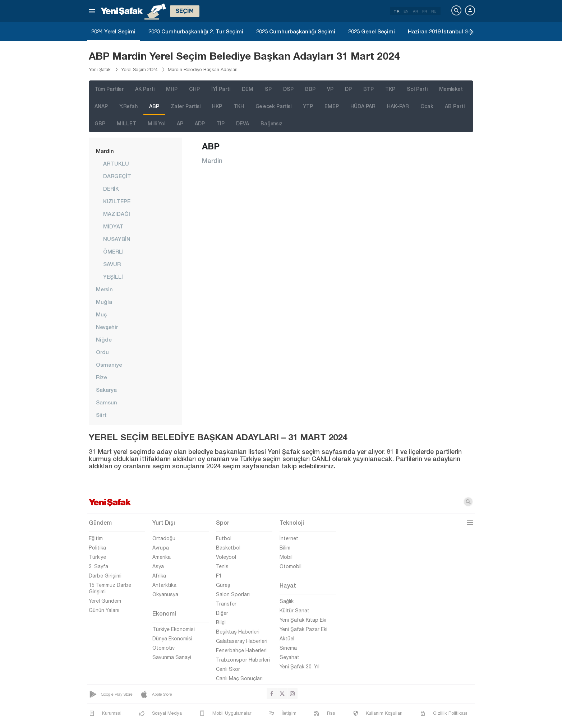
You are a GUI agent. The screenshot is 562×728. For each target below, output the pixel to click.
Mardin (105, 151)
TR (397, 11)
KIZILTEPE (117, 201)
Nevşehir (107, 327)
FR (425, 11)
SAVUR (112, 264)
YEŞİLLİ (113, 277)
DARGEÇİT (117, 176)
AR (415, 11)
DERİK (111, 189)
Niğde (104, 339)
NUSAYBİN (117, 239)
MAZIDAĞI (117, 214)
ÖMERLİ (113, 251)
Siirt (101, 415)
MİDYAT (113, 226)
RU (434, 11)
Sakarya (106, 390)
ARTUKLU (116, 163)
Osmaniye (109, 365)
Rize (101, 377)
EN (406, 11)
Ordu (102, 352)
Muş (101, 314)
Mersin (104, 289)
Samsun (107, 402)
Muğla (104, 302)
